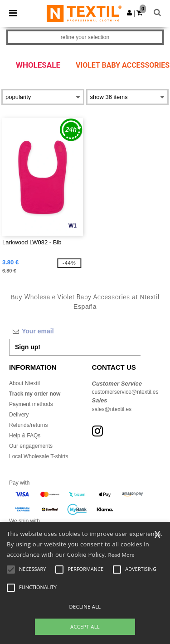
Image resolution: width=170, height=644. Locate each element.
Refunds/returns (28, 425)
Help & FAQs (25, 436)
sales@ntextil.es (112, 409)
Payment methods (31, 404)
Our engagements (31, 446)
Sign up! (28, 347)
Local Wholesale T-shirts (39, 456)
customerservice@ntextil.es (125, 392)
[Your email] (75, 331)
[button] (129, 13)
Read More (122, 555)
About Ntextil (24, 383)
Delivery (19, 415)
